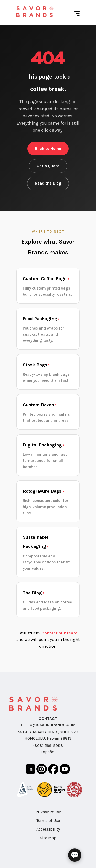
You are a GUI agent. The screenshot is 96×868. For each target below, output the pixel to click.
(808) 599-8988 (48, 746)
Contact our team (59, 633)
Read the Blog (48, 183)
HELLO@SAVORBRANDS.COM (48, 725)
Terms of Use (48, 820)
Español (48, 752)
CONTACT (48, 719)
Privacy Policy (48, 812)
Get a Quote (48, 166)
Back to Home (48, 149)
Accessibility (48, 829)
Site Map (48, 838)
